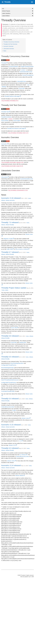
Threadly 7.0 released (10, 222)
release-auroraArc (10, 200)
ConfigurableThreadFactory (9, 365)
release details (19, 475)
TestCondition (17, 121)
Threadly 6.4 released (10, 399)
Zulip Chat (9, 249)
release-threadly (10, 225)
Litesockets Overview (9, 49)
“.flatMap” (4, 87)
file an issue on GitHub (22, 249)
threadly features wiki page (12, 96)
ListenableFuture (22, 81)
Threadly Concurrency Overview (11, 42)
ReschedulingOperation (17, 363)
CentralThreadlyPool (28, 75)
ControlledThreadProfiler (8, 391)
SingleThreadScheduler (27, 66)
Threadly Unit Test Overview (10, 44)
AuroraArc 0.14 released (11, 465)
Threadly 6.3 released (10, 448)
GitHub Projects (17, 11)
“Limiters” (23, 70)
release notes (25, 418)
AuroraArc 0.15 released (11, 425)
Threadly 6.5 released (10, 357)
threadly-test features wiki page (16, 128)
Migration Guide (8, 239)
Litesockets (4, 177)
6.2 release (23, 455)
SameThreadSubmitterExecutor (10, 380)
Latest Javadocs (17, 13)
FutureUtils (22, 88)
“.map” (28, 85)
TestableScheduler (6, 117)
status (7, 290)
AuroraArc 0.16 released (11, 198)
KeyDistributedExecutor (26, 72)
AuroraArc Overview (8, 46)
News (5, 51)
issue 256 (14, 328)
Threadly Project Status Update (14, 288)
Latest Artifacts (17, 16)
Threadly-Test (5, 112)
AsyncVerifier (5, 121)
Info (17, 9)
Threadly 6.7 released (10, 252)
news (29, 198)
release (3, 200)
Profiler (14, 410)
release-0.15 (12, 445)
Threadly (4, 63)
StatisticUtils (23, 342)
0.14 (20, 441)
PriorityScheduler (13, 66)
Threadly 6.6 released (10, 336)
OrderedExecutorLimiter (8, 407)
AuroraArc (4, 144)
